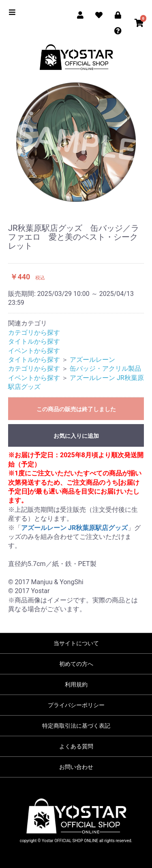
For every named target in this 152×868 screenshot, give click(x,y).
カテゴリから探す (34, 333)
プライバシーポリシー (76, 705)
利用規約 (76, 684)
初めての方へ (76, 664)
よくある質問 (76, 746)
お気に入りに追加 (76, 436)
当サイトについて (76, 643)
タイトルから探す (34, 341)
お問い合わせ (76, 767)
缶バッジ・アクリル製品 (105, 369)
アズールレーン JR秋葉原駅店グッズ (74, 528)
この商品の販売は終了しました (76, 409)
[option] (76, 142)
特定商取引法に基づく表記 (76, 726)
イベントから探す (34, 351)
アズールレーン (92, 360)
